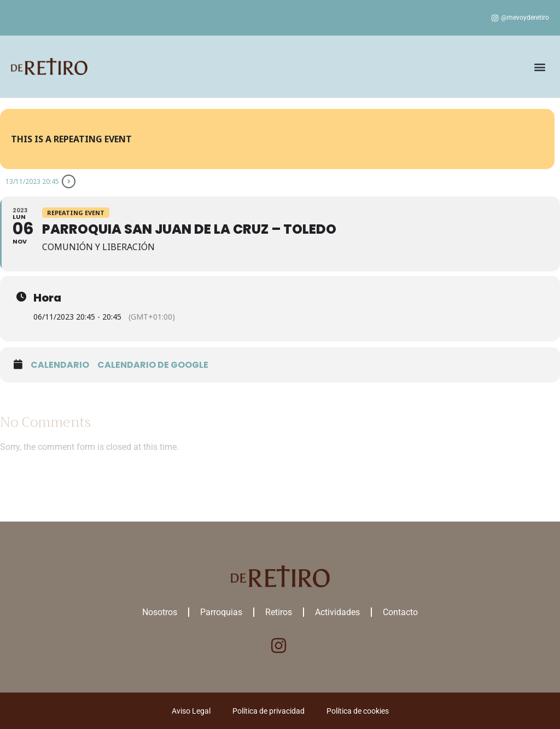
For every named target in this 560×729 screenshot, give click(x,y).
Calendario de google (153, 365)
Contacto (400, 612)
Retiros (279, 612)
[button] (540, 66)
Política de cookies (358, 711)
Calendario (60, 365)
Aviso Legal (191, 711)
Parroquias (221, 612)
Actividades (337, 612)
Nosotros (160, 612)
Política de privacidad (269, 711)
